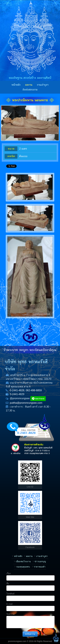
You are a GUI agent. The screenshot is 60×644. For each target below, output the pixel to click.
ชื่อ (8, 584)
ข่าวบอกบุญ (40, 561)
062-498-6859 (34, 390)
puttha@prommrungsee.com (26, 403)
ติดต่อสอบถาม (30, 90)
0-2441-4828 (17, 390)
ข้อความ (10, 614)
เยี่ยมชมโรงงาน (23, 561)
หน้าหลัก (16, 85)
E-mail (9, 604)
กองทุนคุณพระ (23, 567)
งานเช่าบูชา (43, 85)
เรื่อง (9, 573)
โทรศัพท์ (10, 594)
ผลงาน (29, 85)
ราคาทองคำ (40, 567)
